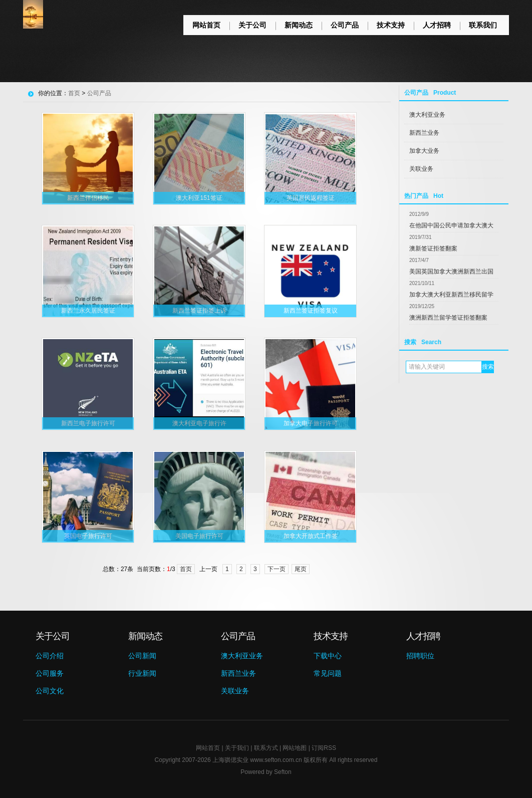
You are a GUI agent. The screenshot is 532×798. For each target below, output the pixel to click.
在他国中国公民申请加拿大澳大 (451, 225)
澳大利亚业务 (427, 115)
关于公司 (252, 25)
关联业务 (421, 169)
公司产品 (345, 25)
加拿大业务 (424, 151)
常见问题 (328, 673)
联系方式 (266, 748)
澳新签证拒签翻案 (433, 248)
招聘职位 (420, 656)
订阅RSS (324, 748)
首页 (74, 93)
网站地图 (295, 748)
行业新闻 (142, 673)
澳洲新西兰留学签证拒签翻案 (448, 318)
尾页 (301, 569)
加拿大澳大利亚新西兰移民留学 (451, 295)
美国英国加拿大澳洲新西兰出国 (451, 272)
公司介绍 (50, 656)
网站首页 (206, 25)
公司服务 (50, 673)
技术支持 (391, 25)
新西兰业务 (424, 133)
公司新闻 (142, 656)
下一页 (277, 569)
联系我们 (483, 25)
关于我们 (237, 748)
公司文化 (50, 691)
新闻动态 (299, 25)
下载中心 (328, 656)
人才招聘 (437, 25)
